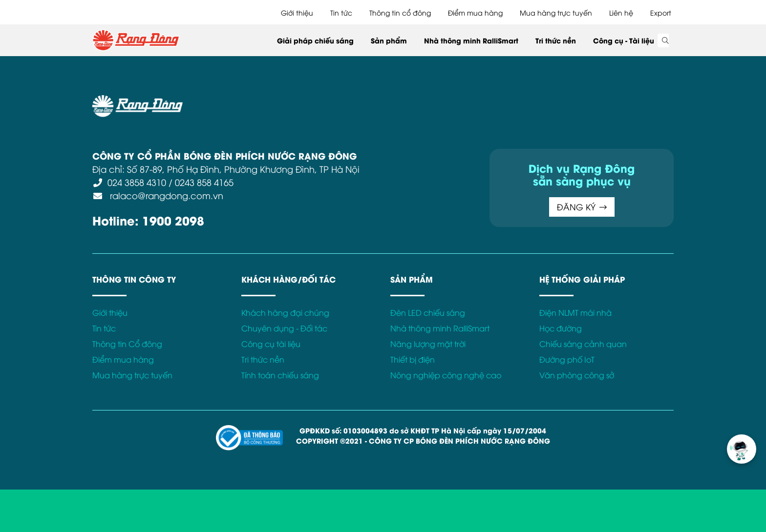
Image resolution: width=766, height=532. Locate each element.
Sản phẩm (389, 40)
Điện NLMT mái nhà (575, 312)
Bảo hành (482, 101)
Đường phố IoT (567, 359)
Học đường (561, 328)
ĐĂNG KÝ (582, 207)
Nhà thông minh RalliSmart (471, 40)
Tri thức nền (556, 40)
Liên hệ (621, 12)
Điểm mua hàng (475, 12)
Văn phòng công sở (577, 375)
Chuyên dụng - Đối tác (284, 328)
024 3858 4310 (137, 182)
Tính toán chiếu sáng (280, 375)
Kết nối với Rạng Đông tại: (554, 101)
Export (661, 12)
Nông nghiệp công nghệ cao (446, 375)
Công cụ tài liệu (271, 344)
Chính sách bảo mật (341, 101)
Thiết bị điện (413, 359)
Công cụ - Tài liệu (624, 40)
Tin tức (341, 12)
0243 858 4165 (204, 182)
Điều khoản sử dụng (261, 101)
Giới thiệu (297, 12)
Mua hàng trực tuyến (556, 12)
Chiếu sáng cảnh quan (583, 344)
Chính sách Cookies (421, 101)
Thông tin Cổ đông (127, 344)
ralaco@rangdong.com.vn (165, 195)
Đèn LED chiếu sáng (428, 312)
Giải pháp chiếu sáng (315, 40)
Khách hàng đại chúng (285, 312)
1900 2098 (173, 220)
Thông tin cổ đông (400, 12)
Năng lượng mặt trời (428, 344)
